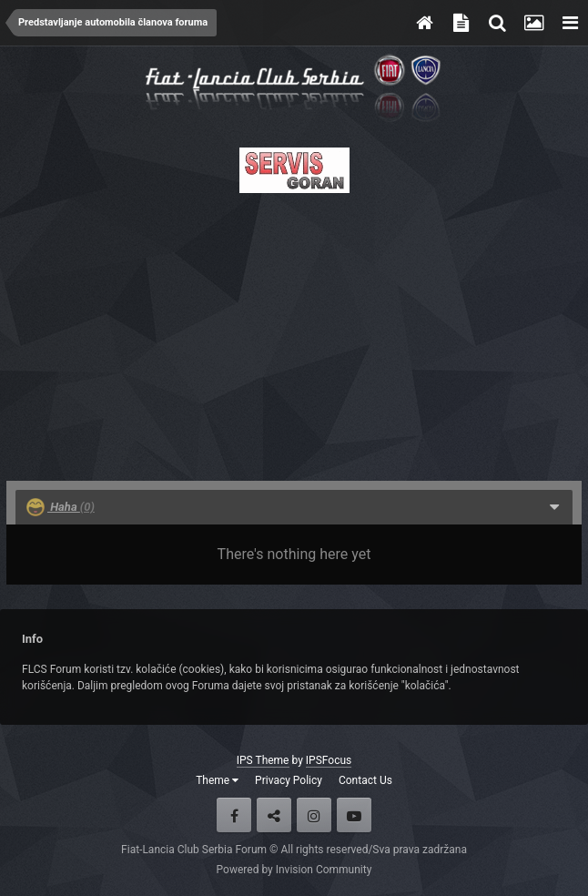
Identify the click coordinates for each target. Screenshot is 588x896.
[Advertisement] (294, 331)
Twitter (274, 815)
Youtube (354, 815)
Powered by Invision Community (294, 870)
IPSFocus (329, 760)
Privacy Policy (289, 780)
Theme (217, 780)
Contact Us (365, 780)
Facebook (234, 815)
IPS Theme (263, 760)
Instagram (314, 815)
